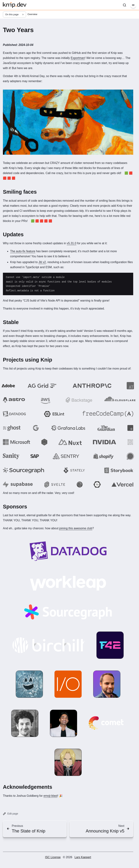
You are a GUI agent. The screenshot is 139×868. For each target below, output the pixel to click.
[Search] (125, 5)
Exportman (78, 58)
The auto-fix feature (23, 251)
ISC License (53, 857)
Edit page (10, 814)
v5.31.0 (71, 243)
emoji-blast (50, 796)
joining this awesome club (76, 528)
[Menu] (133, 5)
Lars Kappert (83, 857)
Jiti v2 (42, 262)
